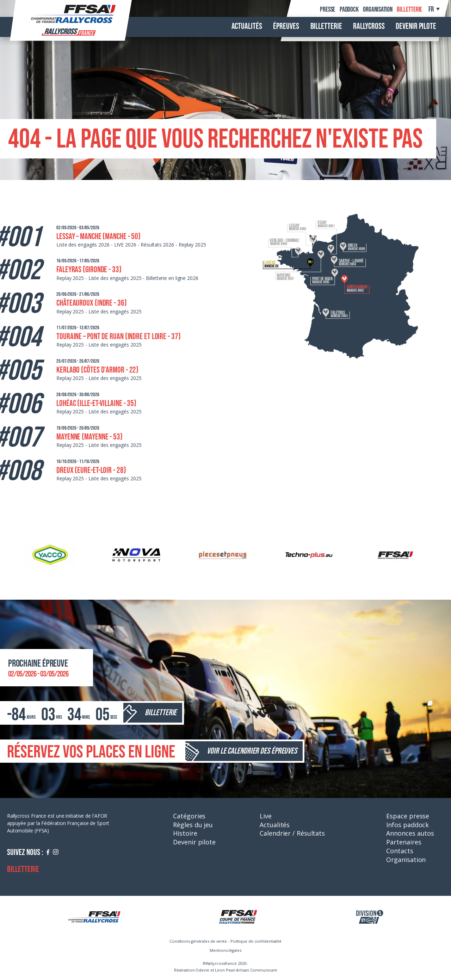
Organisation (378, 10)
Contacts (400, 851)
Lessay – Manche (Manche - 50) (98, 236)
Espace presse (408, 816)
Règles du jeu (193, 825)
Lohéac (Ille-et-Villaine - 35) (96, 403)
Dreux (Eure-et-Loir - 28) (91, 470)
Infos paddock (407, 825)
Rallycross (369, 26)
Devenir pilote (416, 26)
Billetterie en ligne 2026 (172, 278)
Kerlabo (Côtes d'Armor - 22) (97, 370)
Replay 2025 (192, 245)
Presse (328, 10)
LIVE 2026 (125, 245)
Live (266, 816)
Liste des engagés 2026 (83, 245)
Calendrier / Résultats (292, 833)
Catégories (189, 816)
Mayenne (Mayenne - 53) (89, 437)
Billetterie (409, 10)
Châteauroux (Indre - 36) (92, 303)
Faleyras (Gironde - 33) (89, 270)
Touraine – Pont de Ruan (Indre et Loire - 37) (119, 336)
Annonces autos (410, 833)
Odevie (202, 970)
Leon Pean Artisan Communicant (246, 970)
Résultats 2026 (157, 245)
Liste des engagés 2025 (115, 278)
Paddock (349, 10)
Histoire (185, 833)
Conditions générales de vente (198, 941)
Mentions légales (225, 950)
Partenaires (404, 842)
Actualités (247, 26)
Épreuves (286, 26)
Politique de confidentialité (256, 941)
